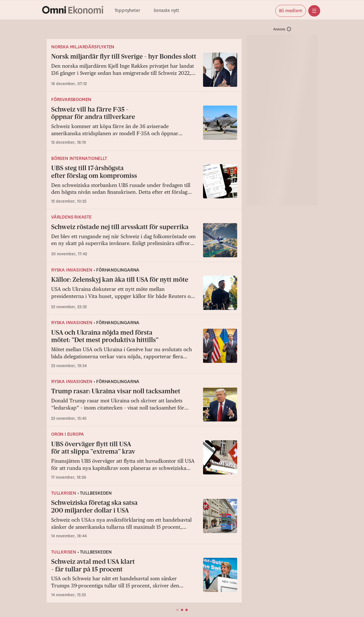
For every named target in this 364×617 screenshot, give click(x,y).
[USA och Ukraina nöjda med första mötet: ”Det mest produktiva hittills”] (144, 349)
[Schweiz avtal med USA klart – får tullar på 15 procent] (144, 578)
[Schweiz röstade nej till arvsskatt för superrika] (144, 240)
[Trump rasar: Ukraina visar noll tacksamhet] (144, 404)
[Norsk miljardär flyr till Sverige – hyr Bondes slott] (144, 70)
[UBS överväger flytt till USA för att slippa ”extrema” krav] (144, 460)
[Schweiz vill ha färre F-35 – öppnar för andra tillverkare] (144, 126)
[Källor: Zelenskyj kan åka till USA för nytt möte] (144, 293)
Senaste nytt (166, 11)
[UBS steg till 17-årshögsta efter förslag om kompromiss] (144, 184)
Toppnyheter (127, 11)
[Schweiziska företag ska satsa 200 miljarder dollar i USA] (144, 519)
